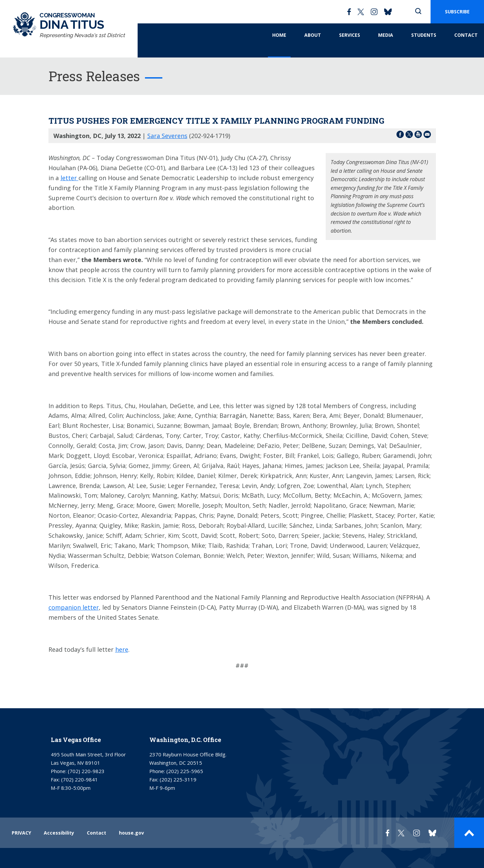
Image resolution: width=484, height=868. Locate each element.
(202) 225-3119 (178, 779)
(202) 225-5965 (185, 771)
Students (424, 35)
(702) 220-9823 (86, 771)
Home (279, 35)
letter (69, 178)
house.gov (131, 833)
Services (350, 35)
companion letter (74, 607)
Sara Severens (167, 136)
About (313, 35)
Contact (466, 35)
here (122, 649)
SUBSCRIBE (457, 12)
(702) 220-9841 (79, 779)
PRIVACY (21, 833)
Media (386, 35)
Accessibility (59, 833)
